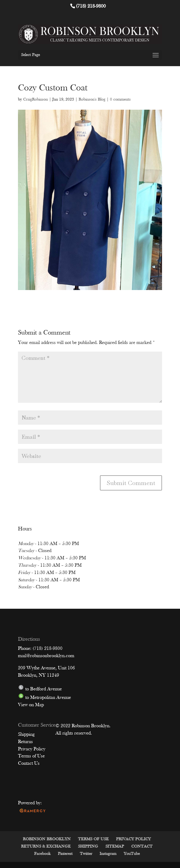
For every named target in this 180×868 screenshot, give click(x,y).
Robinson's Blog (92, 99)
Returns (25, 742)
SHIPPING (88, 847)
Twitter (86, 854)
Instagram (108, 854)
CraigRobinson (35, 99)
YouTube (132, 854)
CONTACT (142, 847)
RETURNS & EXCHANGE (46, 847)
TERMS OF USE (93, 839)
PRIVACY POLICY (133, 839)
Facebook (42, 854)
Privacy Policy (32, 749)
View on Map (31, 705)
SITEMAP (115, 847)
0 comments (120, 99)
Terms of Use (31, 756)
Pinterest (65, 854)
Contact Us (29, 763)
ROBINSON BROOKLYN (47, 839)
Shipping (26, 735)
